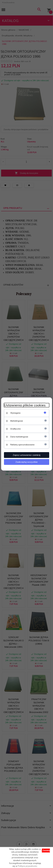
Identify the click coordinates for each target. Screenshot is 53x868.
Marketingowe (17, 421)
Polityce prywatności (27, 866)
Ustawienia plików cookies (25, 405)
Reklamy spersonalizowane (22, 445)
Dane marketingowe (19, 437)
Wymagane (15, 413)
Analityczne (15, 429)
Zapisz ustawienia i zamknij (26, 455)
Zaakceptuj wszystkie (26, 462)
